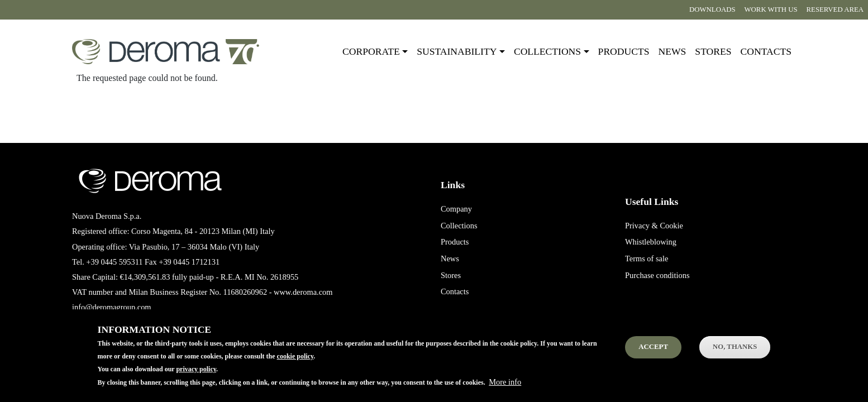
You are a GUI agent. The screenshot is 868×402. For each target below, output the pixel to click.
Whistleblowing (651, 242)
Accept (653, 353)
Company (456, 209)
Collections (459, 226)
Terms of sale (647, 259)
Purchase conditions (657, 275)
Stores (713, 51)
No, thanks (735, 353)
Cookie (671, 226)
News (673, 51)
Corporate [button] (371, 51)
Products (624, 51)
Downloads (712, 9)
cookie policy (295, 363)
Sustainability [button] (457, 51)
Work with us (771, 9)
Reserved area (835, 9)
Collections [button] (547, 51)
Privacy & (642, 226)
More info (505, 388)
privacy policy (196, 376)
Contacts (766, 51)
